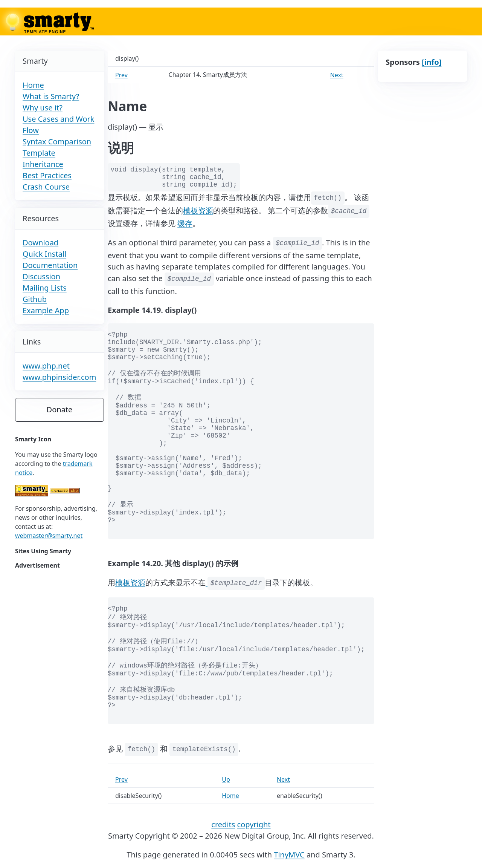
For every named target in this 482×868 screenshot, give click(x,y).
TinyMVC (289, 855)
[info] (432, 62)
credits (223, 824)
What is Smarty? (51, 96)
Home (33, 85)
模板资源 (198, 210)
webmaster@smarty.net (49, 536)
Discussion (41, 276)
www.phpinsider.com (59, 377)
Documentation (50, 265)
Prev (121, 75)
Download (40, 243)
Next (337, 75)
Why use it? (43, 108)
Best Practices (47, 175)
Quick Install (44, 254)
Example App (46, 310)
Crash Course (46, 187)
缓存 (185, 223)
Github (35, 299)
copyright (254, 824)
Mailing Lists (45, 288)
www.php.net (46, 366)
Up (226, 779)
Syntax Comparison (57, 142)
